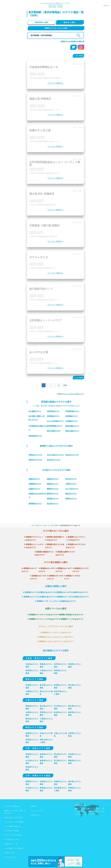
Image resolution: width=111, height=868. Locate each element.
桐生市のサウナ (71, 494)
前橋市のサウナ (35, 479)
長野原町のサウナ (36, 504)
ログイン (106, 5)
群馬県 (33, 74)
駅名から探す (70, 22)
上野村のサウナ (71, 484)
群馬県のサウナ (53, 499)
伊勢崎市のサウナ (36, 484)
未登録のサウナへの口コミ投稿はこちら (70, 394)
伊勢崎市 (41, 74)
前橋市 (40, 201)
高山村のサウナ (53, 504)
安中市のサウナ (71, 479)
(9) (36, 455)
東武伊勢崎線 (55, 525)
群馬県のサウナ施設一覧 (42, 525)
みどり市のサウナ (72, 489)
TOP (33, 525)
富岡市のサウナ (53, 494)
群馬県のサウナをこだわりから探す (56, 28)
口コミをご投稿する (55, 83)
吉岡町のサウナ (35, 489)
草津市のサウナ (71, 499)
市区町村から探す (42, 22)
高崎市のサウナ (53, 479)
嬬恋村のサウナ (53, 484)
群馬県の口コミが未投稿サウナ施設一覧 (72, 41)
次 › (59, 385)
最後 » (66, 385)
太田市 (40, 169)
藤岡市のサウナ (53, 489)
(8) (56, 455)
